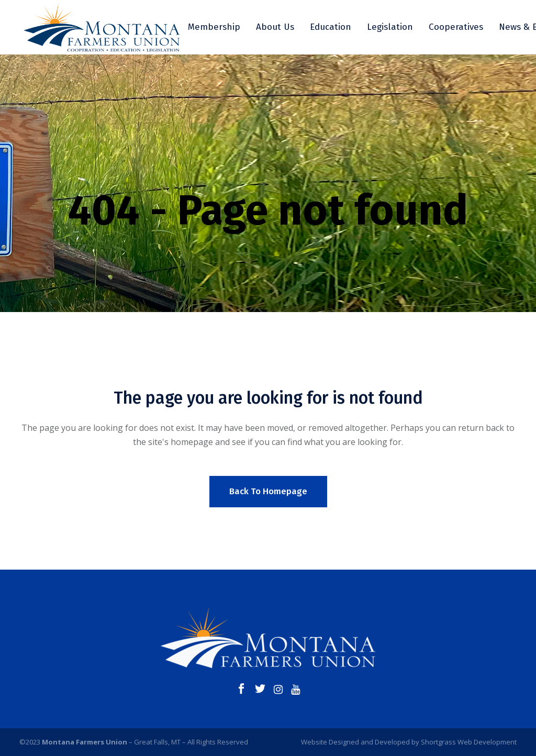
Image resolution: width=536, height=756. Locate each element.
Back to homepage (268, 491)
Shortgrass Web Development (469, 742)
